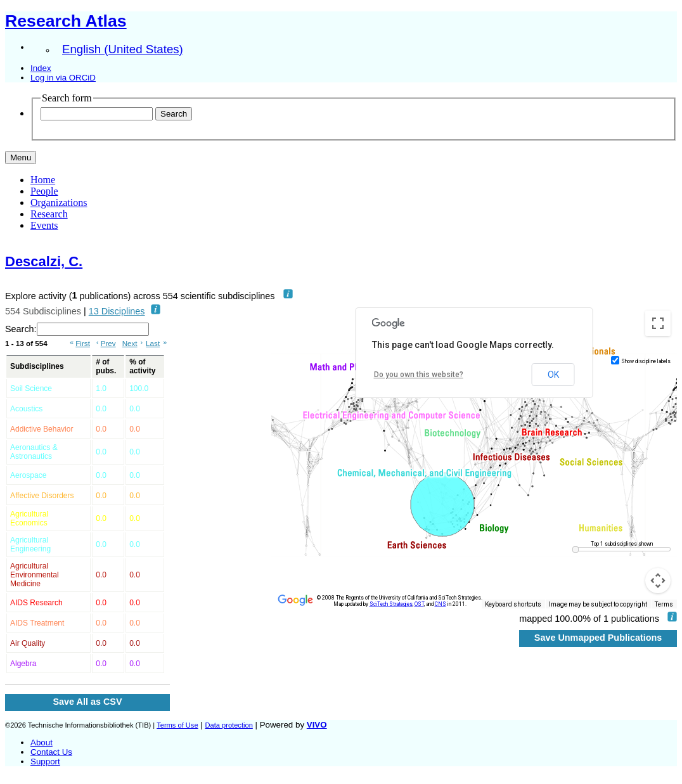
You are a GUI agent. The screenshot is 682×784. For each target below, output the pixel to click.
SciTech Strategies (391, 604)
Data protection (228, 725)
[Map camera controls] (658, 581)
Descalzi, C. (44, 261)
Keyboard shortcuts (513, 604)
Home (43, 180)
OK (553, 375)
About (42, 742)
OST (419, 604)
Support (45, 762)
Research (49, 214)
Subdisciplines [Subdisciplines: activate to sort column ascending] (37, 366)
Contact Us (51, 752)
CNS (441, 604)
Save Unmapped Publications (598, 638)
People (44, 191)
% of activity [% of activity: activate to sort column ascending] (142, 366)
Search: (77, 329)
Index (41, 68)
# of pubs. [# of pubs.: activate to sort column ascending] (106, 366)
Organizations (59, 202)
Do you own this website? (419, 375)
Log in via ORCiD (63, 78)
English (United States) (123, 49)
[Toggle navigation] (21, 157)
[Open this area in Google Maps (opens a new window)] (295, 600)
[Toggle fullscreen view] (658, 323)
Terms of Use (177, 725)
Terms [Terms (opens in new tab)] (664, 604)
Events (44, 225)
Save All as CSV (87, 702)
